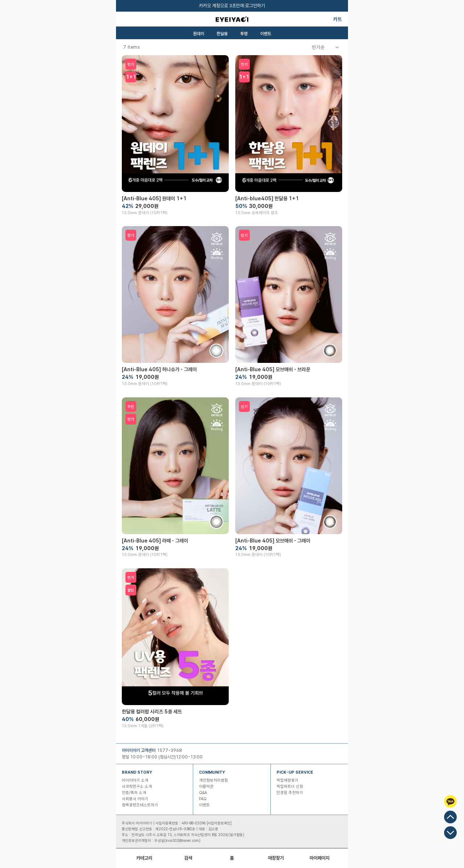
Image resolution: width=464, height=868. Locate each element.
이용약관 (206, 787)
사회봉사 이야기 (135, 799)
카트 (337, 19)
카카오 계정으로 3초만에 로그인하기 (232, 6)
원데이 (199, 34)
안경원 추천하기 (290, 793)
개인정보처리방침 (214, 780)
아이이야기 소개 (135, 780)
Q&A (203, 793)
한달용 (222, 34)
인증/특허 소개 (134, 793)
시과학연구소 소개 (137, 787)
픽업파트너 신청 (290, 787)
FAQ (203, 799)
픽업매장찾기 (287, 780)
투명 (244, 34)
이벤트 (266, 34)
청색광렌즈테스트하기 (140, 805)
